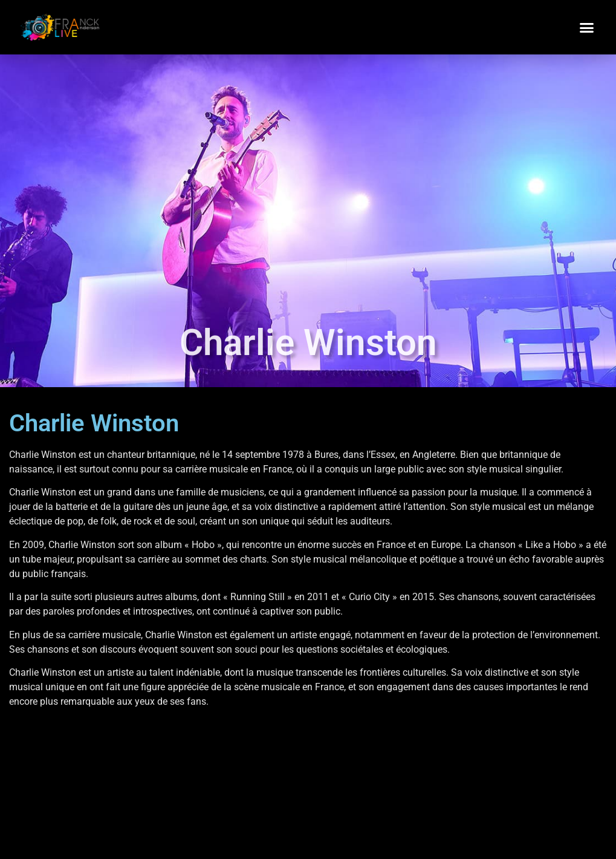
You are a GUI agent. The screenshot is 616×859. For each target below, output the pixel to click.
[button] (587, 27)
